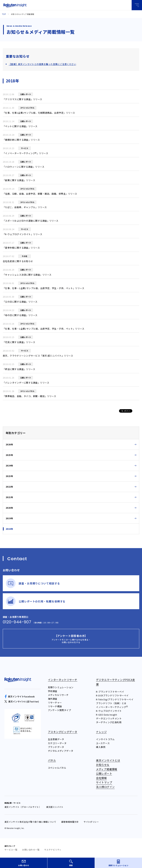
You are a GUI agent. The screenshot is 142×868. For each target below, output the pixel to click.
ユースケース (103, 743)
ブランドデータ (56, 747)
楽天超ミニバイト (55, 807)
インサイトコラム (105, 739)
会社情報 (101, 778)
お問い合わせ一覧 (31, 850)
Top (4, 14)
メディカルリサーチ (58, 695)
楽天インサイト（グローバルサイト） (23, 807)
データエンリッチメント (109, 718)
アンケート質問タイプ (59, 710)
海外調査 (53, 699)
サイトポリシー (91, 822)
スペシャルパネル (57, 768)
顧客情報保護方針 (70, 822)
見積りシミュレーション (61, 687)
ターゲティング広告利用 (109, 722)
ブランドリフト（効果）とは (111, 703)
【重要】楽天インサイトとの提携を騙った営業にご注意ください (42, 64)
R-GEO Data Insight (106, 715)
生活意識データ (56, 739)
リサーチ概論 (55, 706)
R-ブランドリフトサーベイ (110, 692)
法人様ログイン (105, 787)
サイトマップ (104, 782)
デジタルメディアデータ (61, 751)
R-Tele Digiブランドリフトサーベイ (115, 699)
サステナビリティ (53, 850)
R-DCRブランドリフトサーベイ (112, 695)
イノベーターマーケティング (112, 707)
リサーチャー (55, 703)
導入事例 (101, 747)
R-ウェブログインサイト (109, 711)
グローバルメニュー (137, 5)
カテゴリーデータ (57, 743)
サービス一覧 (11, 850)
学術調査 (53, 691)
